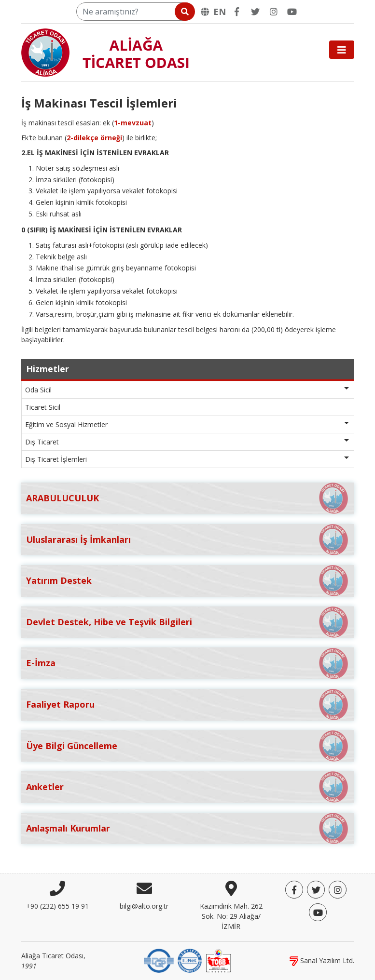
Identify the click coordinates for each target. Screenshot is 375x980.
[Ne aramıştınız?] (135, 12)
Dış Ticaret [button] (42, 442)
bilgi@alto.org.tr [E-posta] (144, 906)
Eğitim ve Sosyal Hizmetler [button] (66, 424)
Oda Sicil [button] (38, 390)
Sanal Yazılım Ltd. (322, 960)
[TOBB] (219, 960)
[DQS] (159, 960)
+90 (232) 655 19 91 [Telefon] (57, 906)
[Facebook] (237, 12)
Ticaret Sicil (43, 407)
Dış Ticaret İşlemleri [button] (56, 459)
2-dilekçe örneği (94, 138)
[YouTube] (292, 12)
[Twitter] (255, 12)
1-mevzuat (133, 123)
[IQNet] (190, 960)
